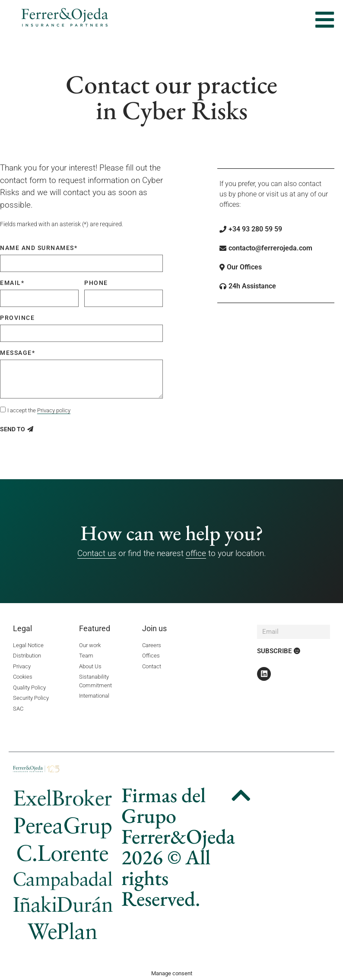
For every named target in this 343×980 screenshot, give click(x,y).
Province (17, 318)
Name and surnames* (39, 248)
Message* (17, 353)
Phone (96, 283)
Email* (12, 283)
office (196, 553)
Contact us (97, 553)
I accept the (39, 411)
